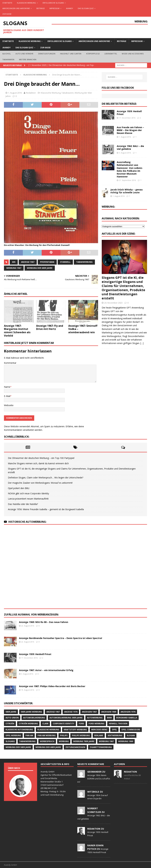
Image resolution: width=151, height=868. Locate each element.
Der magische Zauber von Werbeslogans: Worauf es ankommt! (40, 483)
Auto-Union (12, 718)
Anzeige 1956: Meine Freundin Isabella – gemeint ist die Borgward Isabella (46, 509)
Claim (45, 724)
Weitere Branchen (28, 59)
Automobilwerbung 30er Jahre (66, 718)
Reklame (99, 735)
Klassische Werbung (26, 3)
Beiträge (41, 8)
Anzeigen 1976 (128, 712)
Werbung (64, 741)
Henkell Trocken (118, 724)
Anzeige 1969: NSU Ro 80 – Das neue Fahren (44, 622)
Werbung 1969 (126, 741)
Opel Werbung (13, 735)
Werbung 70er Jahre (84, 741)
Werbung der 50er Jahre (18, 747)
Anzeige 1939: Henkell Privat (129, 113)
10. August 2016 (28, 690)
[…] (142, 343)
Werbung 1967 (14, 268)
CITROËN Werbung (28, 724)
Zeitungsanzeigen (75, 747)
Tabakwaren (8, 59)
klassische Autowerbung (19, 730)
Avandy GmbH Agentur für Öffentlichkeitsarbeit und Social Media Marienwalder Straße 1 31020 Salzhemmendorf (56, 778)
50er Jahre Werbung (31, 712)
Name (7, 387)
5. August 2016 (125, 153)
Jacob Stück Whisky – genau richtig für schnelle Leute (127, 191)
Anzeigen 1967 (89, 712)
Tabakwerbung (84, 262)
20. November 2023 (113, 303)
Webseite (9, 405)
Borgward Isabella (127, 718)
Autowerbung (95, 718)
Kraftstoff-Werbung (75, 730)
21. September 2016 (127, 180)
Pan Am (29, 735)
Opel (114, 730)
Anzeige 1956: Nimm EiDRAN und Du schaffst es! (94, 779)
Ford (81, 724)
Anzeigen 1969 (109, 712)
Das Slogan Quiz (86, 8)
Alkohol (7, 54)
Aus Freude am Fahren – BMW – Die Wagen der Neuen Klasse (130, 130)
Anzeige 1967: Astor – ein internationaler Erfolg (46, 670)
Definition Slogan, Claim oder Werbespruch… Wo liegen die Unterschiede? (46, 478)
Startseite (7, 3)
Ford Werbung (96, 724)
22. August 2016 (28, 626)
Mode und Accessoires (133, 54)
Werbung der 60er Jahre (40, 268)
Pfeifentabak (47, 262)
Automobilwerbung (34, 718)
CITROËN (10, 724)
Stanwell (65, 262)
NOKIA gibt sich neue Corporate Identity (28, 493)
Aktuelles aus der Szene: (119, 234)
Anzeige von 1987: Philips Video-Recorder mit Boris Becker (52, 686)
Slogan (131, 735)
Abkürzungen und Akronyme (16, 8)
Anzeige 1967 (28, 262)
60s (14, 262)
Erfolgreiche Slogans (53, 3)
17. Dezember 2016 (127, 118)
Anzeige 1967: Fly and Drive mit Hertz (50, 327)
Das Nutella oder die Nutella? (23, 504)
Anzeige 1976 (71, 712)
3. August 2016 (27, 674)
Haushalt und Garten (71, 54)
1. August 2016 (15, 93)
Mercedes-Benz (99, 730)
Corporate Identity (64, 724)
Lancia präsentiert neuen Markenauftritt (28, 499)
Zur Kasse (7, 14)
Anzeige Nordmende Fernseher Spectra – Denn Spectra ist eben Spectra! (61, 638)
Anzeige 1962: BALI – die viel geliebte (130, 147)
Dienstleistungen (47, 54)
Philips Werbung (81, 735)
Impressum (54, 8)
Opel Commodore (131, 730)
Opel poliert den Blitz (19, 488)
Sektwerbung (115, 735)
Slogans (10, 741)
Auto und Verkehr (24, 54)
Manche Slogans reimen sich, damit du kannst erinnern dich (38, 463)
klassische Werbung (48, 730)
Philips (64, 735)
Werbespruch (47, 741)
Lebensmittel (111, 54)
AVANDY (70, 8)
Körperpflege (93, 54)
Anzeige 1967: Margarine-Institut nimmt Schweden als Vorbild (17, 331)
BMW (109, 718)
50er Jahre (11, 712)
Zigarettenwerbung (101, 747)
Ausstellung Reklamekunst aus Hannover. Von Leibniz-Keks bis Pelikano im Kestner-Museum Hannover (130, 169)
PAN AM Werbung (47, 735)
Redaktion (31, 93)
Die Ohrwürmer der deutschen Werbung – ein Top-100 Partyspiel (41, 458)
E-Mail (7, 396)
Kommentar (10, 363)
